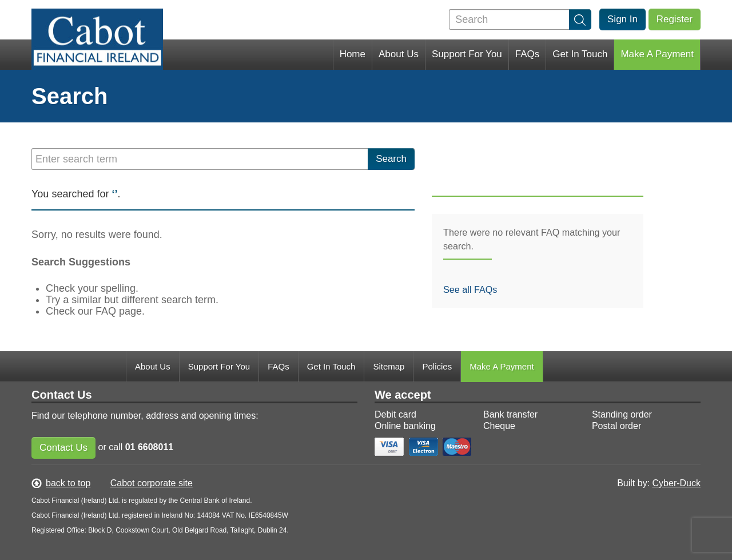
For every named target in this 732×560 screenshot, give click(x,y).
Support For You (467, 54)
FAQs (528, 54)
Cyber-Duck (677, 483)
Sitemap (389, 366)
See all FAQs (470, 289)
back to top (68, 483)
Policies (437, 366)
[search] (580, 19)
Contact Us (63, 448)
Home (353, 54)
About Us (399, 54)
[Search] (520, 19)
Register (675, 19)
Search (391, 159)
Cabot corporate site (152, 483)
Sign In (622, 19)
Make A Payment (657, 54)
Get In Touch (580, 54)
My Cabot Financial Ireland (97, 50)
